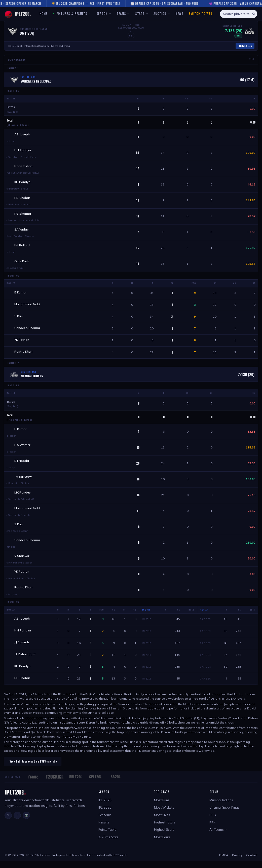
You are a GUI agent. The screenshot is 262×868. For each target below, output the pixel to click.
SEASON (104, 13)
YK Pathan (22, 342)
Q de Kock (22, 263)
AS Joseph (22, 134)
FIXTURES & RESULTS (72, 13)
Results (104, 829)
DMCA (224, 862)
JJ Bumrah (22, 648)
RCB (213, 821)
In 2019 (146, 625)
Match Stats (246, 46)
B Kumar (21, 294)
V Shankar (22, 561)
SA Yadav (22, 231)
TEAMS (123, 13)
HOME (43, 13)
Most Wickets (164, 814)
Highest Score (164, 836)
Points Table (107, 836)
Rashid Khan (24, 354)
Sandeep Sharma (27, 330)
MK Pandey (23, 496)
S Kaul (19, 318)
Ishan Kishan (24, 166)
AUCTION (162, 13)
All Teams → (219, 836)
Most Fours (162, 844)
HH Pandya (23, 150)
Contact (252, 862)
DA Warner (23, 448)
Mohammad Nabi (27, 306)
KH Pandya (23, 183)
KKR (212, 829)
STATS (142, 13)
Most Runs (162, 807)
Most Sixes (162, 821)
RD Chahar (22, 198)
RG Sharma (23, 215)
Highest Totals (165, 829)
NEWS (179, 13)
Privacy (237, 862)
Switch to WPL (200, 13)
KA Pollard (22, 247)
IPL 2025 (105, 814)
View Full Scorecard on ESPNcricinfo (33, 768)
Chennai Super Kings (224, 814)
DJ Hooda (22, 464)
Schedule (105, 821)
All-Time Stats (108, 844)
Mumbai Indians (221, 807)
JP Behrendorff (25, 660)
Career (205, 625)
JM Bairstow (23, 480)
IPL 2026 (105, 807)
